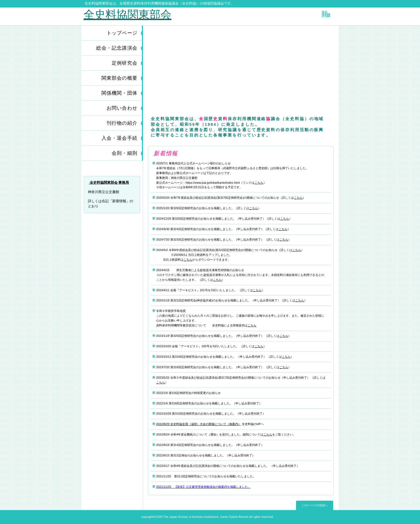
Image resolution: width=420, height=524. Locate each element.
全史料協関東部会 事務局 (109, 182)
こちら (259, 183)
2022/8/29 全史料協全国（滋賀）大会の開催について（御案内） (199, 424)
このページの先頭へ (315, 505)
